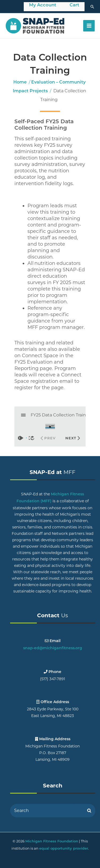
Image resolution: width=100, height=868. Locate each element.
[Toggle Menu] (60, 6)
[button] (92, 7)
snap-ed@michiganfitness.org (53, 648)
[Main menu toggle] (89, 26)
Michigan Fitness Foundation (52, 841)
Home (20, 82)
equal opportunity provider (64, 849)
